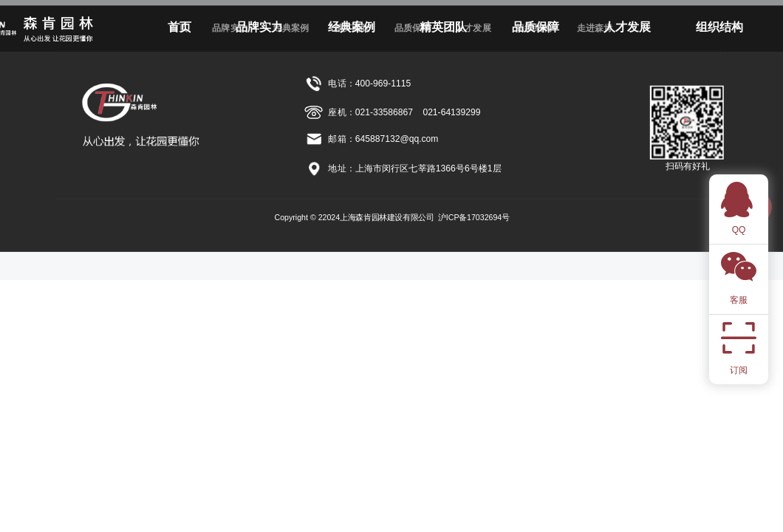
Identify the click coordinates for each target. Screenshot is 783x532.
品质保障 (536, 27)
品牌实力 (259, 27)
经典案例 (352, 27)
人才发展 (627, 27)
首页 (179, 27)
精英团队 (443, 27)
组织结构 (719, 27)
